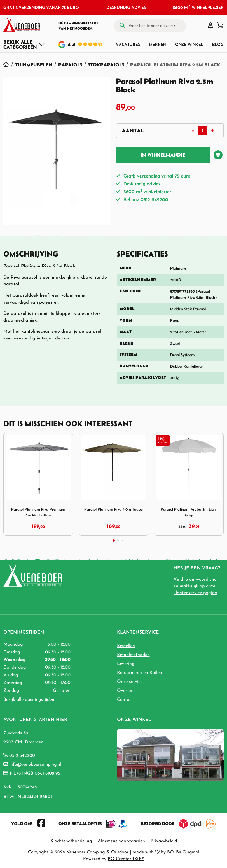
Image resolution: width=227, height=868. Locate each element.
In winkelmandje (163, 155)
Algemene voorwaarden (121, 841)
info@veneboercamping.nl (35, 765)
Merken (158, 44)
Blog (218, 44)
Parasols (70, 65)
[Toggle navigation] (24, 45)
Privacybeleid (164, 841)
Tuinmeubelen (34, 65)
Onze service (130, 682)
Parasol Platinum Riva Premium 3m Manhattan (38, 512)
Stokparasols (106, 65)
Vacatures (128, 44)
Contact (125, 700)
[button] (210, 26)
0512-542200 (22, 756)
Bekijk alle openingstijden (29, 700)
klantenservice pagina (195, 593)
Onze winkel (189, 44)
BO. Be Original (183, 852)
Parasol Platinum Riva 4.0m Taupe (114, 509)
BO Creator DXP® (126, 859)
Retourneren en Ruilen (140, 673)
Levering (126, 664)
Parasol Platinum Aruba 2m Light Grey (189, 512)
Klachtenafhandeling (71, 841)
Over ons (126, 691)
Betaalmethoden (133, 655)
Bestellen (126, 646)
